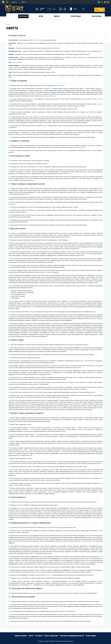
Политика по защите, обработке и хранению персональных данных (55, 641)
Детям (41, 16)
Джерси (57, 16)
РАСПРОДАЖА (23, 16)
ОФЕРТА (31, 636)
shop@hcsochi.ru (67, 174)
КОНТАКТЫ (39, 636)
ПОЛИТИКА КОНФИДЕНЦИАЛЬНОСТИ (72, 636)
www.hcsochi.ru (37, 40)
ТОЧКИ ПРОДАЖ (91, 636)
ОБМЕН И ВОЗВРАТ (21, 636)
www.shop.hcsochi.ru (82, 57)
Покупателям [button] (97, 16)
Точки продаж (76, 16)
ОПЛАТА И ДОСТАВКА (51, 636)
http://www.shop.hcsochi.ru (49, 96)
